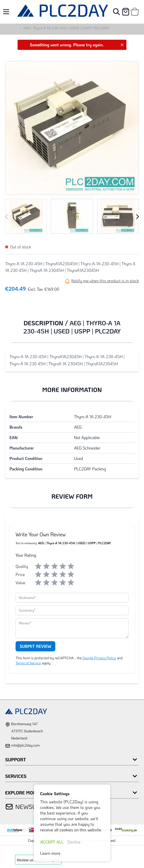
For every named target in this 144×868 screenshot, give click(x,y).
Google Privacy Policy (99, 658)
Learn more (50, 853)
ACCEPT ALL (52, 842)
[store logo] (63, 12)
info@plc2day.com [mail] (25, 745)
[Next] (137, 217)
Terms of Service (28, 663)
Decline (74, 842)
